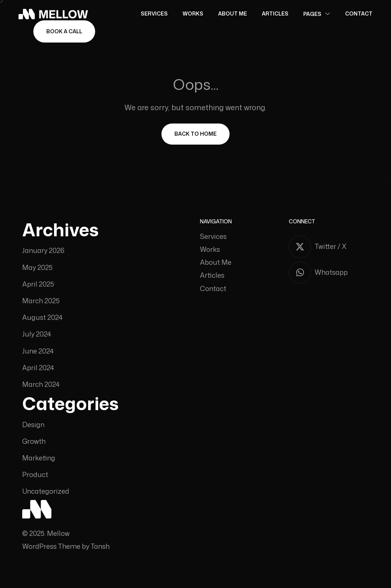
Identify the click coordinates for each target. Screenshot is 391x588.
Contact (359, 13)
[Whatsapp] (329, 273)
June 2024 (38, 351)
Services (154, 13)
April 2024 (38, 368)
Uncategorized (46, 491)
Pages (312, 14)
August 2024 (42, 317)
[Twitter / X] (329, 247)
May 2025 (37, 268)
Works (193, 13)
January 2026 (43, 251)
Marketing (39, 458)
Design (33, 425)
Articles (275, 13)
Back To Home (195, 134)
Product (35, 475)
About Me (233, 13)
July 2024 (37, 334)
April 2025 (38, 284)
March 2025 (41, 301)
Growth (34, 441)
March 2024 (41, 384)
